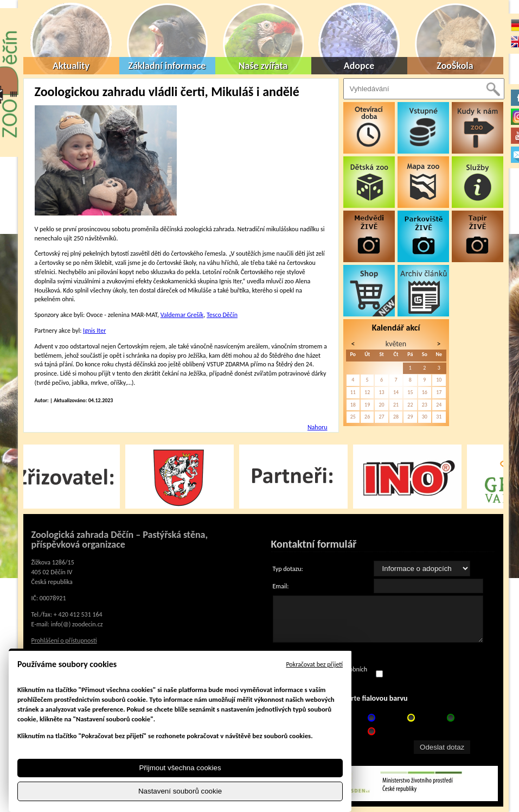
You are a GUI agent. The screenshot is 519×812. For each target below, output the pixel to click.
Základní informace (167, 66)
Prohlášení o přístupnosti (64, 640)
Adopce (359, 66)
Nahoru (318, 427)
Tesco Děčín (222, 315)
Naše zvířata (263, 66)
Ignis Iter (94, 331)
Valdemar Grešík (182, 315)
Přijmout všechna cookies (180, 768)
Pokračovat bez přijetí (314, 664)
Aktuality (71, 66)
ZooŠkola (455, 66)
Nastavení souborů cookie (180, 791)
